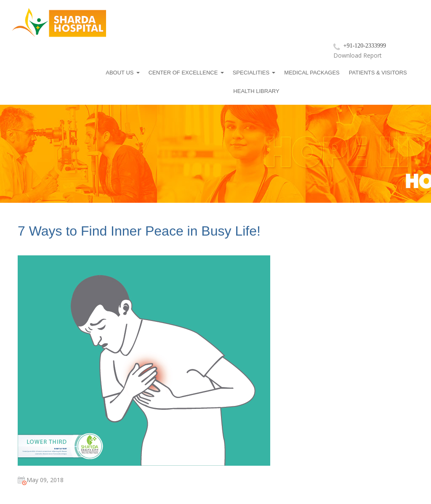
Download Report (358, 55)
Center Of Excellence (183, 73)
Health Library (256, 91)
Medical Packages (312, 73)
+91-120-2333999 (365, 46)
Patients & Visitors (378, 73)
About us (120, 73)
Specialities (251, 73)
